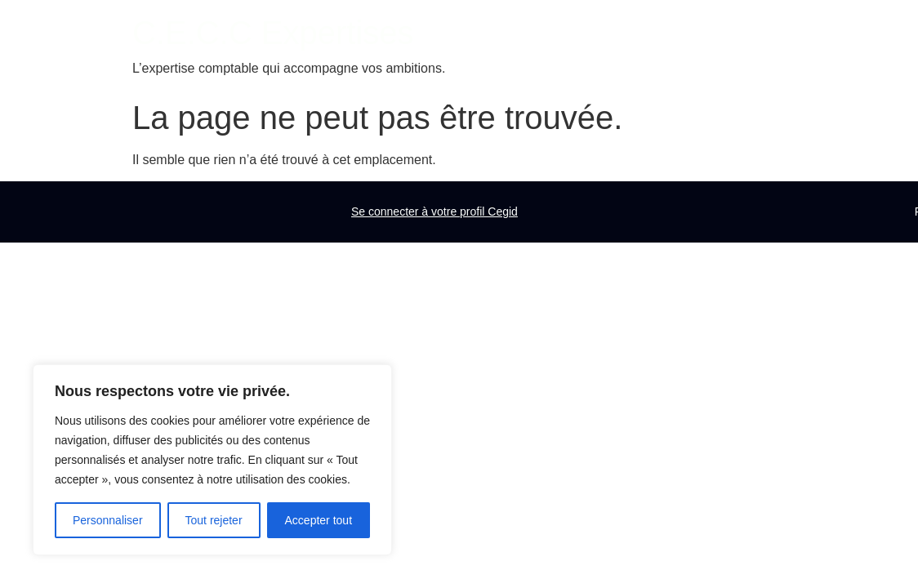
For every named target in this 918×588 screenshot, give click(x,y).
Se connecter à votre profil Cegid (434, 212)
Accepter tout (319, 520)
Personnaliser (108, 520)
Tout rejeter (214, 520)
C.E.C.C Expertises (273, 33)
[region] (212, 460)
